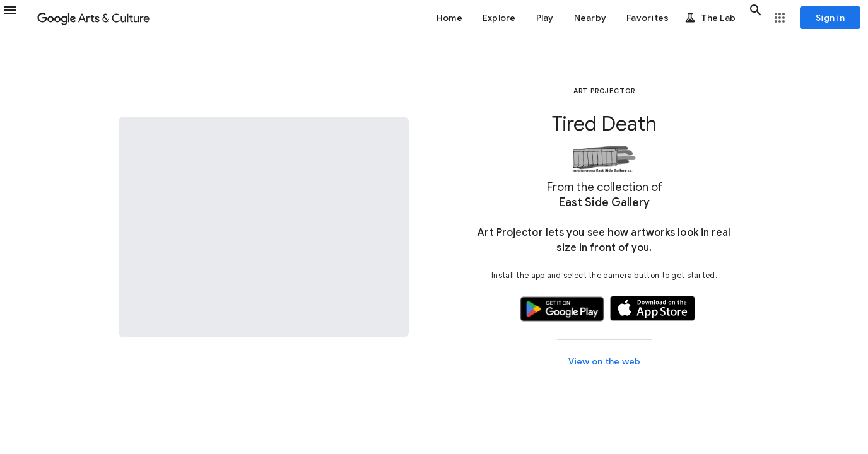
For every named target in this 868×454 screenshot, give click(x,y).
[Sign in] (830, 18)
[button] (18, 18)
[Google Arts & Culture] (93, 18)
